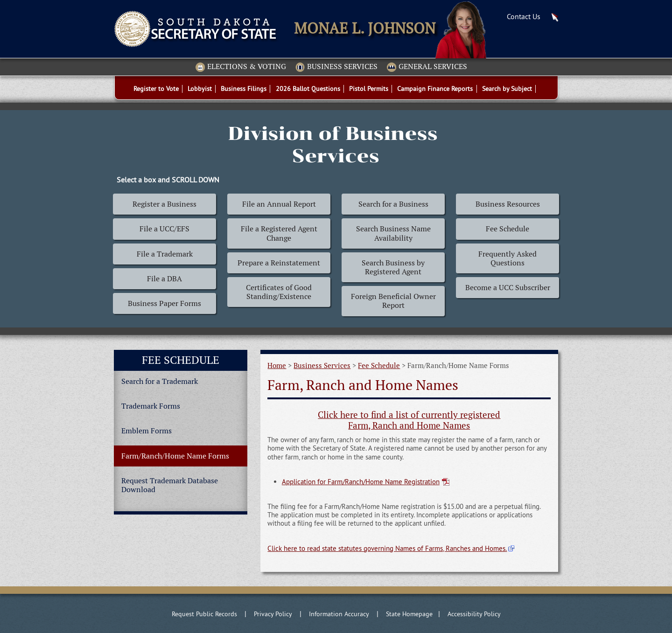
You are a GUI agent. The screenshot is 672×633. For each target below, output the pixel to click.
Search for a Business (393, 204)
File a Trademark (165, 254)
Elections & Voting (241, 67)
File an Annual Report (279, 204)
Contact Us (524, 16)
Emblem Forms (147, 431)
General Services (427, 67)
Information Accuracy (339, 614)
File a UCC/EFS (164, 229)
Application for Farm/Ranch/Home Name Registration (361, 482)
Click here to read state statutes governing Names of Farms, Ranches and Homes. (387, 548)
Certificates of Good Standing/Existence (279, 292)
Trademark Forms (151, 406)
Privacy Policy (273, 614)
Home (277, 365)
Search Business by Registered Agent (393, 267)
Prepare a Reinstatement (279, 263)
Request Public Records (204, 614)
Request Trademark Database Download (170, 485)
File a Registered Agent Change (279, 233)
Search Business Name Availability (393, 233)
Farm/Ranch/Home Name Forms (175, 456)
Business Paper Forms (164, 303)
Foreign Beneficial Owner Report (393, 301)
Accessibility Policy (474, 614)
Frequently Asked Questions (507, 258)
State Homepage (409, 614)
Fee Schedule (507, 229)
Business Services (336, 67)
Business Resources (508, 204)
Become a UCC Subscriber (508, 288)
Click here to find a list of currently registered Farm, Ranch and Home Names (409, 420)
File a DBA (164, 279)
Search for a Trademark (160, 381)
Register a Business (164, 204)
